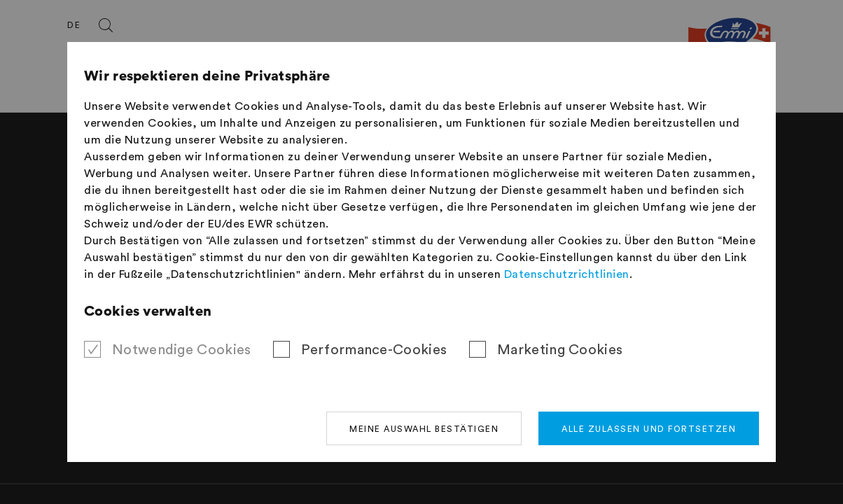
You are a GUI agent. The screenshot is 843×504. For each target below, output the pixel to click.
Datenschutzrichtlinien (567, 274)
